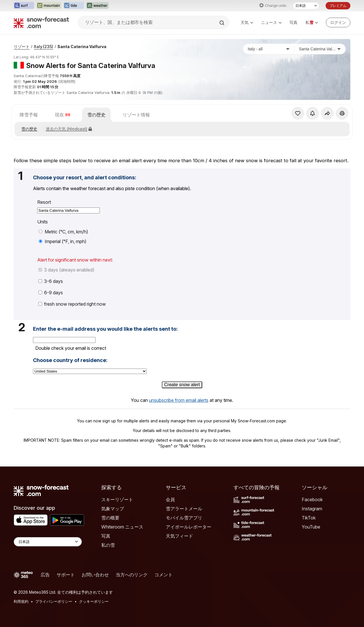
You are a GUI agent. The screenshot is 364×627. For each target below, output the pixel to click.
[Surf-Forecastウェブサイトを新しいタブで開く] (24, 6)
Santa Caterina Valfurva (82, 47)
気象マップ (113, 509)
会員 (170, 499)
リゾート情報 (136, 115)
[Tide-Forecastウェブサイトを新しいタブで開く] (74, 6)
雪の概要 (110, 518)
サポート (66, 575)
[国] (269, 49)
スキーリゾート (117, 499)
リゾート (22, 47)
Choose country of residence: (70, 360)
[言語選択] (306, 6)
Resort (44, 202)
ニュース (271, 22)
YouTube (311, 527)
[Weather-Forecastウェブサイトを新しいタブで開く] (97, 6)
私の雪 (108, 545)
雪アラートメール (184, 509)
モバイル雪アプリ (184, 518)
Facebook (312, 499)
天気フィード (179, 536)
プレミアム (338, 6)
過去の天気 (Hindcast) (69, 129)
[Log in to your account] (338, 22)
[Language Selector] (48, 542)
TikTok (309, 518)
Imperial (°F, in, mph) (63, 241)
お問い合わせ (95, 575)
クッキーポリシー (94, 601)
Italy (44, 47)
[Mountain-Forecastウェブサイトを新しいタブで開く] (49, 6)
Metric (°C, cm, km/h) (63, 232)
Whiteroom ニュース (122, 527)
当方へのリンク (132, 575)
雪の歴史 (96, 115)
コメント (164, 575)
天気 (247, 22)
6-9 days (51, 293)
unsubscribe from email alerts (179, 400)
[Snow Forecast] (41, 22)
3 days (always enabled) (66, 270)
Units (43, 222)
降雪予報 (29, 115)
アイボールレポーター (189, 527)
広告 (45, 575)
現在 (63, 115)
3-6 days (51, 281)
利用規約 (21, 601)
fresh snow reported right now (72, 304)
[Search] (222, 23)
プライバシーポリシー (54, 601)
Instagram (312, 509)
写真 (293, 22)
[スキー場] (320, 49)
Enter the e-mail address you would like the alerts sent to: (105, 329)
